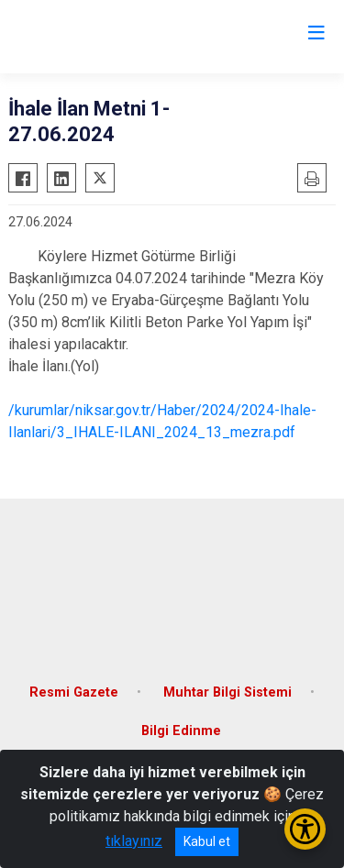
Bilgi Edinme (181, 731)
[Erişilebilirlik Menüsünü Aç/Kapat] (305, 829)
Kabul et (207, 841)
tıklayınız (134, 841)
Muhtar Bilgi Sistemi (227, 692)
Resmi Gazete (74, 692)
